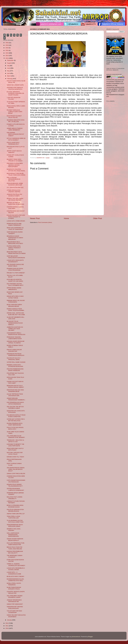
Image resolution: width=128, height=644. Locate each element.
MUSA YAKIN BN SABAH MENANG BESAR (14, 305)
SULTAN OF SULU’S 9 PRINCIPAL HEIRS (14, 359)
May (9, 71)
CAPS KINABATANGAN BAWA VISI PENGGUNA (16, 481)
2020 (7, 43)
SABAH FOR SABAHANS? (15, 604)
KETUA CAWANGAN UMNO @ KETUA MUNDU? (16, 139)
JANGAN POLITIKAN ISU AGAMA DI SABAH (14, 195)
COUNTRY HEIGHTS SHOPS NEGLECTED (16, 592)
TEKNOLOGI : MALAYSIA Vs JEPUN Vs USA (15, 441)
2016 (7, 50)
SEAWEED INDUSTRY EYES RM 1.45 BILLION (16, 121)
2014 (7, 56)
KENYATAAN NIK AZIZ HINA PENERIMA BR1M (15, 391)
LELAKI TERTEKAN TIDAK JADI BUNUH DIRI (15, 395)
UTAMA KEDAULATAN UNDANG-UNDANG (14, 191)
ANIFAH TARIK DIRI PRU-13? (16, 514)
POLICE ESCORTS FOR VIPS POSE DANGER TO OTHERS (16, 217)
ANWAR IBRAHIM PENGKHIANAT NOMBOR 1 (16, 399)
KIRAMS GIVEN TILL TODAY (15, 457)
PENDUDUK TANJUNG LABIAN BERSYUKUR (14, 338)
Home (66, 218)
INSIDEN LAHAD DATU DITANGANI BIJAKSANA (15, 366)
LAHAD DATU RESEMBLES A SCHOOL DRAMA (16, 569)
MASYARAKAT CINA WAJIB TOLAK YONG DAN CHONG (16, 174)
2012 (7, 623)
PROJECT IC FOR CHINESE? (16, 273)
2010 (7, 628)
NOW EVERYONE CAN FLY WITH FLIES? (15, 449)
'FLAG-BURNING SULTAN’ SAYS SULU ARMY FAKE (15, 521)
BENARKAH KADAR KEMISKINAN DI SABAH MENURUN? (15, 238)
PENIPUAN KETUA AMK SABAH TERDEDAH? (14, 224)
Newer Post (35, 218)
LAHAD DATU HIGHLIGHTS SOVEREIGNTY (15, 261)
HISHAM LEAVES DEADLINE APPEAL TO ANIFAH (16, 342)
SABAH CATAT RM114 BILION (16, 474)
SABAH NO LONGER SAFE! (15, 85)
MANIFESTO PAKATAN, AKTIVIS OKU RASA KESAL (16, 170)
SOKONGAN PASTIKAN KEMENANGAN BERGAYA (16, 355)
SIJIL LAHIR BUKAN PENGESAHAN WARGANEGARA (13, 535)
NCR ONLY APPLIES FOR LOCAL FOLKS (15, 453)
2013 (7, 58)
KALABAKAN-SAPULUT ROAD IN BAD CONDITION (16, 416)
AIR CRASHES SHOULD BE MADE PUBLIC (15, 265)
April (9, 73)
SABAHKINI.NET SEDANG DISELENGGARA (15, 607)
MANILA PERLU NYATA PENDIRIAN (14, 584)
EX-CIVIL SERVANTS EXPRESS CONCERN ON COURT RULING (15, 93)
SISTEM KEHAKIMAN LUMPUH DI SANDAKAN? (15, 489)
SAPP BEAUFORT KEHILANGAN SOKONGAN (16, 257)
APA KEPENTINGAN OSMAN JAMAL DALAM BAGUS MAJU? (16, 469)
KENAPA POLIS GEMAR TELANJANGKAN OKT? (15, 485)
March (9, 76)
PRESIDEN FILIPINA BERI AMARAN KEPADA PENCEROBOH (15, 165)
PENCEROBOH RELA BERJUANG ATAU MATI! (15, 243)
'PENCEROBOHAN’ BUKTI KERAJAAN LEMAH (15, 525)
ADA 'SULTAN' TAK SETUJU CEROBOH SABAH (15, 407)
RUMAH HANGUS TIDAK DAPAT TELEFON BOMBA (15, 310)
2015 (7, 53)
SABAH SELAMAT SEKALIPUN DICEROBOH (16, 616)
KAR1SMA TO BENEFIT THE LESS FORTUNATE (16, 445)
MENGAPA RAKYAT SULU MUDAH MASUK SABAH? (15, 386)
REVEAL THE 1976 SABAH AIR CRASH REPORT (15, 199)
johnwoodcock (76, 637)
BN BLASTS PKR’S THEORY (16, 576)
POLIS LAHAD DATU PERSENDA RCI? (13, 143)
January (10, 620)
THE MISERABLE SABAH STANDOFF (15, 556)
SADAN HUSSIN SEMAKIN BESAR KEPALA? (15, 540)
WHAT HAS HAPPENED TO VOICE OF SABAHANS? (15, 229)
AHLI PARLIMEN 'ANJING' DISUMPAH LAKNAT (15, 597)
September (11, 60)
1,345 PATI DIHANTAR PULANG (14, 98)
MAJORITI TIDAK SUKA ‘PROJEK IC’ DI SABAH (15, 160)
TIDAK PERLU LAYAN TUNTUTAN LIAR (13, 517)
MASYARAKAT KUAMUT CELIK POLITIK (14, 117)
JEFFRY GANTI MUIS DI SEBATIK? (14, 152)
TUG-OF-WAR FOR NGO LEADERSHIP (14, 612)
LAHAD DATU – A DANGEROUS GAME (14, 573)
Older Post (98, 218)
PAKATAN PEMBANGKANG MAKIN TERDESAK (15, 370)
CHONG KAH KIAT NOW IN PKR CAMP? (15, 382)
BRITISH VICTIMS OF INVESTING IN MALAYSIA (15, 203)
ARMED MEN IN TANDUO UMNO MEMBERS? (15, 129)
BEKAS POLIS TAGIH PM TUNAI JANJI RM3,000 (14, 548)
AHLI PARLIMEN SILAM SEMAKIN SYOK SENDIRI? (16, 437)
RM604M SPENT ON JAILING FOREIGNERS (16, 301)
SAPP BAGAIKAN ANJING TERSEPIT (15, 233)
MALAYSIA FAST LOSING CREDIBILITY (15, 498)
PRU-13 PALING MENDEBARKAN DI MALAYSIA (14, 179)
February (10, 79)
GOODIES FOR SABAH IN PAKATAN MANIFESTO (15, 88)
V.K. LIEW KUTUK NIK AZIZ (15, 187)
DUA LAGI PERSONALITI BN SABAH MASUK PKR (16, 544)
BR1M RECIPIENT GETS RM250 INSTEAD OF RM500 (16, 253)
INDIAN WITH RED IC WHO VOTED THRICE (15, 297)
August (9, 63)
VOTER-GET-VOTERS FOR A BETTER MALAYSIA (16, 420)
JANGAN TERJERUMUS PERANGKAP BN (14, 601)
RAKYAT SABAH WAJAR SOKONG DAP (14, 350)
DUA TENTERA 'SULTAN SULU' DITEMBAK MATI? (15, 285)
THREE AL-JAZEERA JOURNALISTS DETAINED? (16, 565)
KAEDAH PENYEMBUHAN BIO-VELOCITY (15, 552)
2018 (7, 48)
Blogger (90, 637)
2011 (7, 626)
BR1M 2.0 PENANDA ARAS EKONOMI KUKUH (15, 506)
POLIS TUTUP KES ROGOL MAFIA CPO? (15, 428)
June (9, 68)
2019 (7, 45)
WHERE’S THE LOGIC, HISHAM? (14, 530)
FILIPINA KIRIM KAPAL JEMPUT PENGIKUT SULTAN (14, 248)
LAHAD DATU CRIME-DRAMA (16, 221)
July (8, 66)
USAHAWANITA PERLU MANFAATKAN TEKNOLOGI (16, 334)
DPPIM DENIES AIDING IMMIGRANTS (14, 289)
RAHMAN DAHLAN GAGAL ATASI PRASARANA (15, 269)
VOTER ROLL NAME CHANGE (16, 362)
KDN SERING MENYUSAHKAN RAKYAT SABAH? (15, 134)
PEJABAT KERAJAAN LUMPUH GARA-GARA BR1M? (14, 112)
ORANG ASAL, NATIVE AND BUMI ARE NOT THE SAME (16, 314)
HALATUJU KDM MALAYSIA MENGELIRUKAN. (15, 510)
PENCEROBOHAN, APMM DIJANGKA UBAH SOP (15, 184)
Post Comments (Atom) (45, 222)
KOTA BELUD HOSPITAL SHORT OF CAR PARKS (15, 280)
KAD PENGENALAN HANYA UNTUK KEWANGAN (15, 403)
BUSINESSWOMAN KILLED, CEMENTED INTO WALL (15, 580)
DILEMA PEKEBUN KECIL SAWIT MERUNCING (15, 424)
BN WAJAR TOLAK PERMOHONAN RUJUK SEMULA (15, 323)
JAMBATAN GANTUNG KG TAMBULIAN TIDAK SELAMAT (15, 329)
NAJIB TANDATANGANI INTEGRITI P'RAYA (14, 588)
